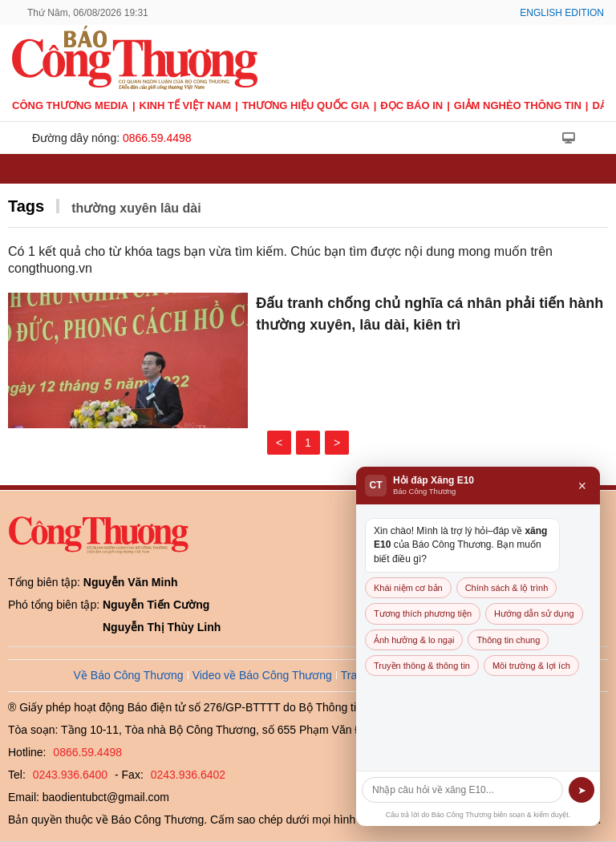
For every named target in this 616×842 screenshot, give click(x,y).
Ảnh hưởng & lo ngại (414, 640)
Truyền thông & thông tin (422, 666)
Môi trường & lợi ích (531, 666)
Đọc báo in (411, 105)
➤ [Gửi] (582, 790)
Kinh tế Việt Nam (185, 105)
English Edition (562, 13)
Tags (26, 206)
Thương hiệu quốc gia (306, 105)
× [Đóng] (582, 486)
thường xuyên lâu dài (136, 208)
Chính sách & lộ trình (507, 588)
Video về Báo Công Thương (262, 675)
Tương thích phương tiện (423, 613)
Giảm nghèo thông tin (518, 105)
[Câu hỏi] (462, 790)
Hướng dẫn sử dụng (534, 613)
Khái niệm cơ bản (408, 588)
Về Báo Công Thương (129, 675)
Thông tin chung (508, 640)
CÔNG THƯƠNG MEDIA (70, 105)
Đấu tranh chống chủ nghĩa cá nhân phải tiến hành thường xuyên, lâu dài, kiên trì (430, 314)
